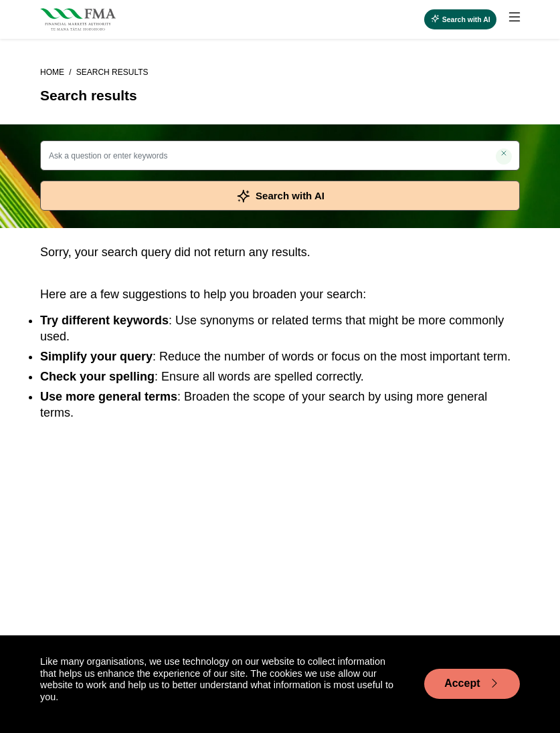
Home (53, 72)
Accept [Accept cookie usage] (472, 684)
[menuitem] (508, 19)
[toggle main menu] (515, 17)
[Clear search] (504, 156)
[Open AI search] (460, 19)
